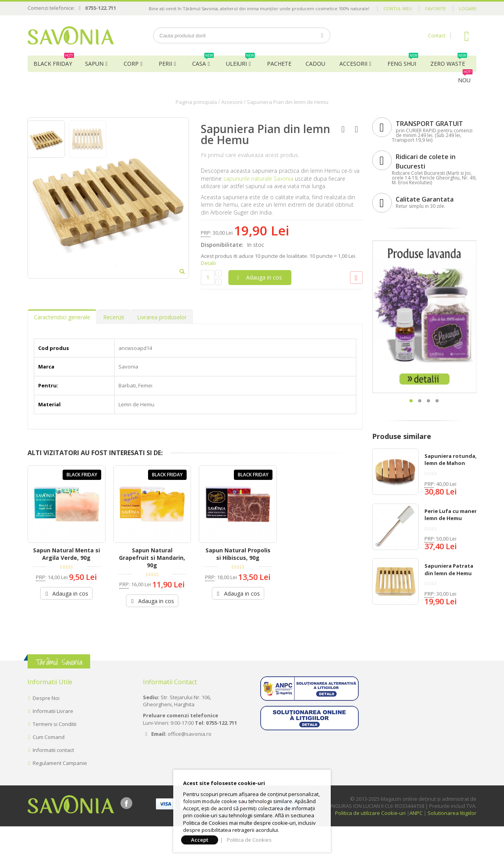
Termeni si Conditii (55, 759)
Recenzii (114, 366)
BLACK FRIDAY (54, 61)
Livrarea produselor (162, 366)
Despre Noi (46, 733)
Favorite (435, 8)
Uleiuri (240, 61)
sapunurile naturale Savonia (258, 179)
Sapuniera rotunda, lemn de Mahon (451, 459)
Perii (165, 64)
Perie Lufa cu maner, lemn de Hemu (451, 515)
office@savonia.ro (190, 768)
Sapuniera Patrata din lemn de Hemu (449, 569)
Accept (200, 840)
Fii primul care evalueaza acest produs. (250, 155)
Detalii (208, 263)
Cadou (315, 64)
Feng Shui (403, 61)
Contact (437, 36)
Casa (203, 61)
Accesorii (353, 64)
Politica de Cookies (249, 840)
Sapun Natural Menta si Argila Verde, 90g (67, 603)
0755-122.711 (101, 8)
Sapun (94, 64)
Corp (131, 64)
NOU (465, 78)
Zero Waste (449, 61)
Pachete (279, 64)
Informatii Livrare (53, 746)
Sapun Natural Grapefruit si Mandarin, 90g (152, 606)
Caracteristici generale (62, 366)
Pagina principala (196, 102)
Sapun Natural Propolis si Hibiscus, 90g (238, 603)
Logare (468, 8)
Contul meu (398, 8)
